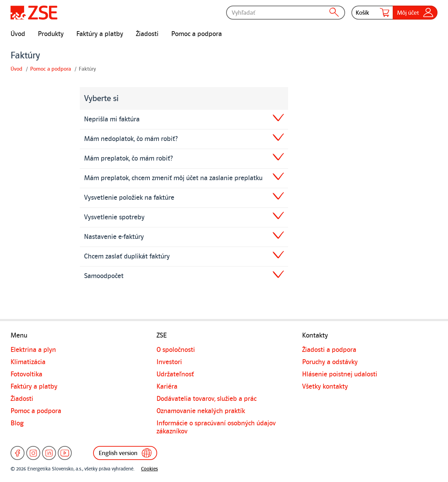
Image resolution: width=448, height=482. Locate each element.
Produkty (51, 34)
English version (125, 453)
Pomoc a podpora (197, 34)
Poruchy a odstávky (330, 362)
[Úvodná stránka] (34, 13)
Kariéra (167, 387)
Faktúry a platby (100, 34)
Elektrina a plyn (33, 350)
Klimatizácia (28, 362)
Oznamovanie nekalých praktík (201, 411)
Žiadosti (147, 34)
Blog (17, 423)
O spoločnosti (176, 350)
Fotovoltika (26, 374)
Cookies (149, 469)
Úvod (18, 34)
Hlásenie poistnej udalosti (340, 374)
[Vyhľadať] (286, 13)
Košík (372, 13)
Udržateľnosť (175, 374)
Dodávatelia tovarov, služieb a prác (206, 399)
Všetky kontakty (325, 387)
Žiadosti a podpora (329, 350)
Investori (169, 362)
